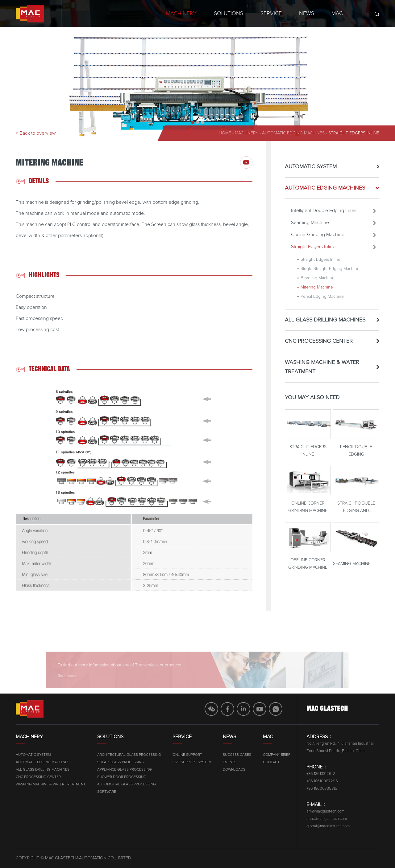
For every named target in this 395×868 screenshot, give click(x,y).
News (307, 14)
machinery (247, 133)
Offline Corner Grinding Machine (308, 566)
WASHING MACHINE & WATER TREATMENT (322, 370)
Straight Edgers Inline (354, 133)
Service (271, 14)
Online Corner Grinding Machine (308, 510)
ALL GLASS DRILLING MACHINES (325, 322)
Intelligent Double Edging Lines (324, 213)
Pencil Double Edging (356, 453)
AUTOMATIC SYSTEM (311, 169)
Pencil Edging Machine (322, 299)
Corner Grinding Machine (318, 237)
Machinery (181, 14)
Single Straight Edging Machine (330, 271)
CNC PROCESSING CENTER (319, 344)
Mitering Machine (317, 290)
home (225, 133)
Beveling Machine (318, 280)
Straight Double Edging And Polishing (356, 511)
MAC (337, 14)
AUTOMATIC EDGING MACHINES (293, 133)
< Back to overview (36, 133)
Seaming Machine (310, 225)
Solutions (229, 14)
